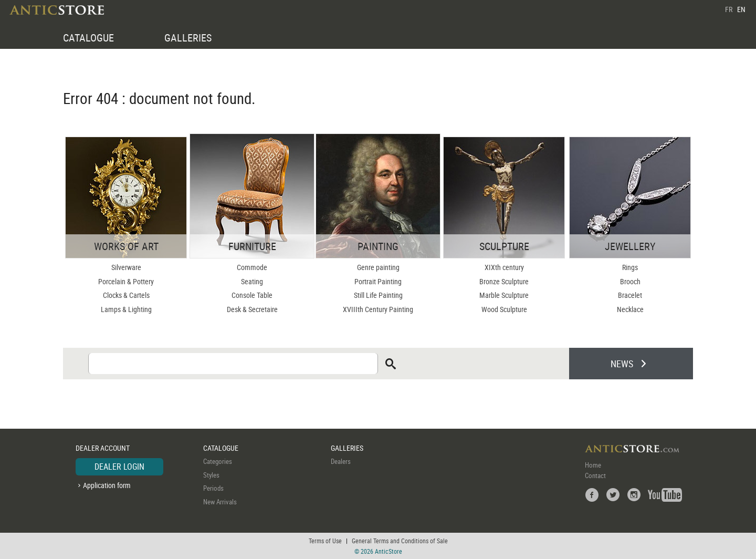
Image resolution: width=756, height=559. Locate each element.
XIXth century (504, 267)
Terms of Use (325, 541)
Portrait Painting (378, 281)
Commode (252, 267)
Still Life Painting (378, 295)
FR (729, 9)
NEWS (622, 364)
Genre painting (378, 267)
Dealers (341, 461)
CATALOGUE (88, 38)
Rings (630, 267)
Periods (213, 488)
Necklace (630, 309)
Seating (252, 281)
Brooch (630, 281)
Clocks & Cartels (126, 295)
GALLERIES (188, 38)
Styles (211, 475)
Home (593, 465)
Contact (595, 475)
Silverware (126, 267)
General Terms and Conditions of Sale (400, 541)
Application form (107, 485)
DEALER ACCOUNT (103, 448)
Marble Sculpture (504, 295)
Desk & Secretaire (252, 309)
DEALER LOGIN (119, 467)
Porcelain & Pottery (126, 281)
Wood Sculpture (504, 309)
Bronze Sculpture (504, 281)
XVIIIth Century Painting (378, 309)
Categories (218, 461)
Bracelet (630, 295)
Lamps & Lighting (126, 309)
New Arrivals (220, 502)
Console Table (252, 295)
